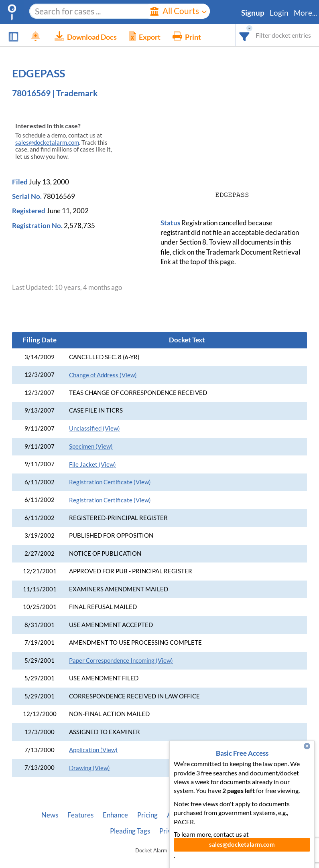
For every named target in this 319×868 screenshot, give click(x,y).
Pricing (147, 815)
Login (279, 13)
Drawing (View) (89, 768)
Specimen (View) (91, 446)
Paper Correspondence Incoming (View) (121, 661)
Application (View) (93, 750)
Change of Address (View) (103, 375)
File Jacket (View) (92, 464)
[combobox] (245, 35)
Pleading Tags (130, 831)
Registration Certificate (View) (110, 482)
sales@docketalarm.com (47, 143)
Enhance (115, 815)
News (50, 815)
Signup (253, 13)
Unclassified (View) (94, 428)
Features (80, 815)
